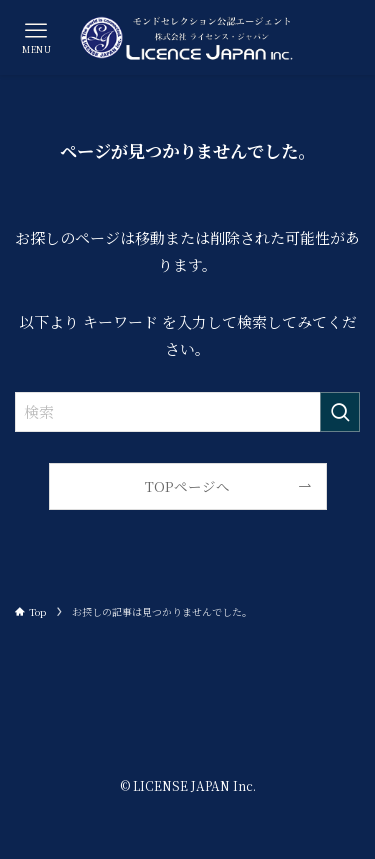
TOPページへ (187, 486)
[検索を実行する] (340, 412)
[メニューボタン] (36, 37)
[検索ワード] (187, 412)
